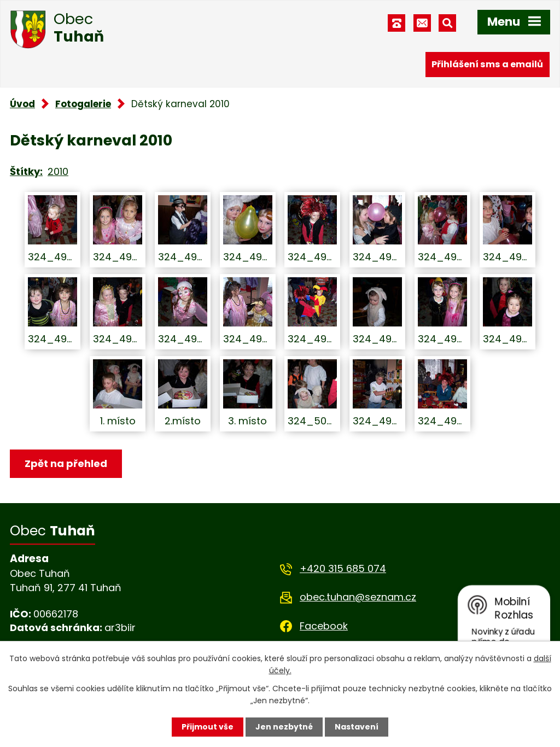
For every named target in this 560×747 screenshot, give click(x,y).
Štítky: (26, 171)
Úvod (22, 104)
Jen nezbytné (284, 727)
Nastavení (357, 727)
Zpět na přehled (66, 463)
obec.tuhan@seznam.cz (358, 597)
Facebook (324, 626)
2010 (58, 171)
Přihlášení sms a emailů (487, 64)
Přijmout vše (208, 727)
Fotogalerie (83, 104)
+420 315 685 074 (343, 568)
